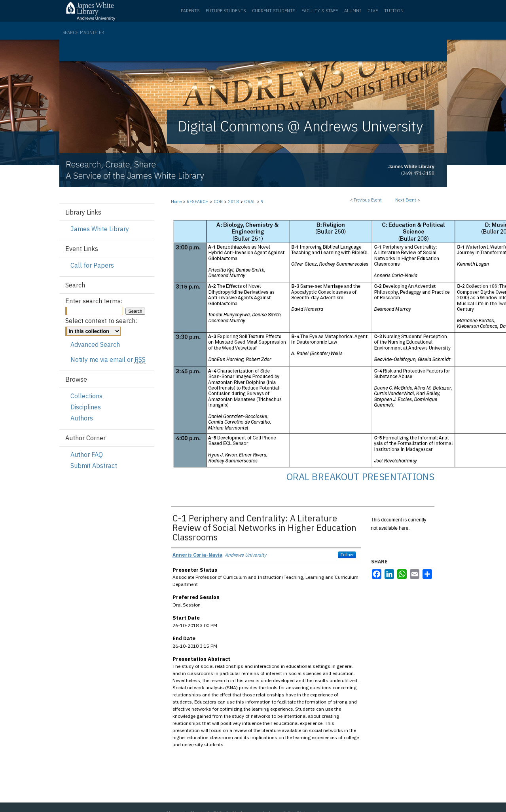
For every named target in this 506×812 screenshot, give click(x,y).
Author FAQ (87, 454)
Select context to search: (101, 321)
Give (373, 11)
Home (176, 202)
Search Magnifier (83, 32)
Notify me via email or (108, 359)
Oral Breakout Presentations (360, 477)
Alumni (353, 11)
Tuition (394, 11)
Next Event (406, 200)
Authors (82, 418)
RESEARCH (198, 202)
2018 (234, 202)
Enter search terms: (94, 301)
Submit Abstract (94, 466)
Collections (86, 396)
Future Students (226, 11)
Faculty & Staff (320, 11)
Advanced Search (95, 344)
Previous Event (368, 200)
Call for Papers (92, 265)
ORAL (250, 202)
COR (219, 202)
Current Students (274, 11)
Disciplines (86, 407)
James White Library (100, 229)
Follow (347, 555)
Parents (190, 11)
